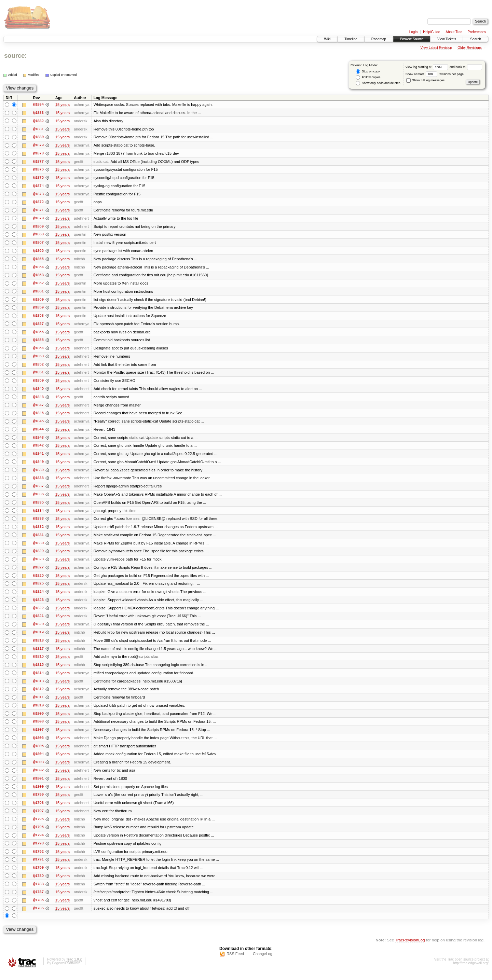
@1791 (38, 867)
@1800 (38, 793)
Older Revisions (470, 48)
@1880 (38, 137)
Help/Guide (432, 32)
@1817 (38, 654)
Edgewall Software (66, 971)
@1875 (38, 178)
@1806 (38, 744)
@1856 (38, 334)
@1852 (38, 367)
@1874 (38, 187)
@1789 (38, 883)
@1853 (38, 359)
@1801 (38, 785)
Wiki (327, 39)
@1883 (38, 113)
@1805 (38, 752)
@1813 (38, 687)
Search (476, 39)
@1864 (38, 268)
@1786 (38, 908)
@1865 (38, 260)
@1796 (38, 826)
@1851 (38, 375)
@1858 (38, 318)
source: (15, 56)
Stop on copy (368, 72)
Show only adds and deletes (378, 83)
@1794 (38, 842)
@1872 (38, 203)
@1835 (38, 506)
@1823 (38, 605)
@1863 (38, 277)
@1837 (38, 490)
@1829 (38, 555)
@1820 (38, 629)
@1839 (38, 473)
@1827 (38, 572)
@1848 (38, 400)
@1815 (38, 670)
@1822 (38, 613)
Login (413, 32)
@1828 (38, 564)
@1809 (38, 719)
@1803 (38, 769)
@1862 (38, 285)
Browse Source (412, 39)
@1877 (38, 162)
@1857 (38, 326)
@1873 (38, 195)
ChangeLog (263, 962)
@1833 (38, 523)
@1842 (38, 449)
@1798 (38, 810)
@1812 (38, 695)
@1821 (38, 621)
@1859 (38, 309)
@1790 (38, 875)
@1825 (38, 588)
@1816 (38, 662)
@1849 (38, 391)
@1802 (38, 777)
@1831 (38, 539)
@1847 (38, 408)
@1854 (38, 350)
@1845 (38, 424)
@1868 (38, 236)
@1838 (38, 482)
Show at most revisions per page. (435, 74)
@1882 (38, 121)
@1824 (38, 596)
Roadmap (379, 39)
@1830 (38, 547)
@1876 (38, 170)
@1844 (38, 432)
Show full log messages (425, 80)
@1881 (38, 129)
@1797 (38, 818)
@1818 (38, 646)
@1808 (38, 728)
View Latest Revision (436, 48)
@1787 (38, 900)
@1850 (38, 383)
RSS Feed (235, 962)
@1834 (38, 514)
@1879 (38, 146)
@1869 (38, 227)
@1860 (38, 301)
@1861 (38, 293)
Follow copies (368, 77)
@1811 (38, 703)
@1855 (38, 342)
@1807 (38, 736)
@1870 (38, 219)
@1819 (38, 637)
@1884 (38, 105)
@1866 (38, 252)
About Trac (454, 32)
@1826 (38, 580)
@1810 (38, 711)
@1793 (38, 851)
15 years (63, 105)
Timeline (351, 39)
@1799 (38, 801)
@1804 (38, 760)
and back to (466, 67)
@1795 (38, 834)
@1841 (38, 457)
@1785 (38, 916)
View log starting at (428, 67)
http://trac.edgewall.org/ (471, 971)
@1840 (38, 465)
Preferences (477, 32)
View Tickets (447, 39)
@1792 (38, 859)
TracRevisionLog (410, 948)
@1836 (38, 498)
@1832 (38, 531)
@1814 (38, 678)
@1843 (38, 441)
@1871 (38, 211)
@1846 (38, 416)
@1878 (38, 154)
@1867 (38, 244)
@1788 (38, 892)
